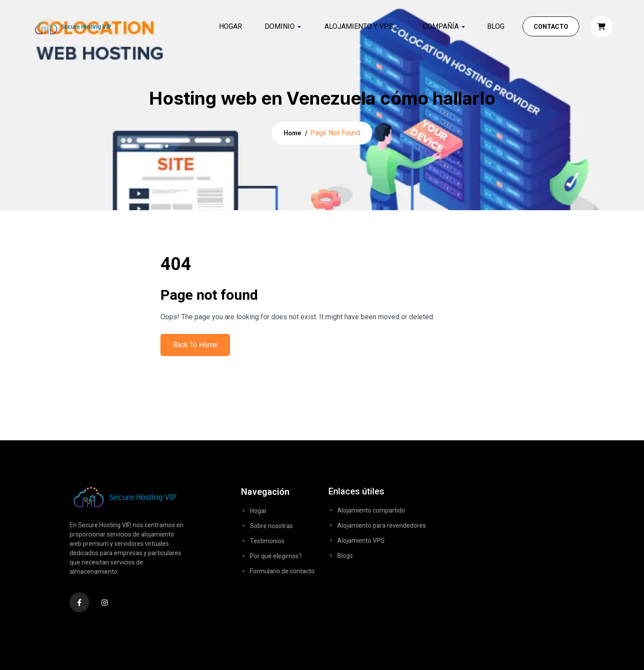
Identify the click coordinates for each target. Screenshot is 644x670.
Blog (496, 26)
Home (293, 133)
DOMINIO (280, 26)
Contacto (551, 27)
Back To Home (195, 345)
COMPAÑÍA (441, 26)
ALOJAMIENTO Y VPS (359, 26)
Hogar (230, 26)
